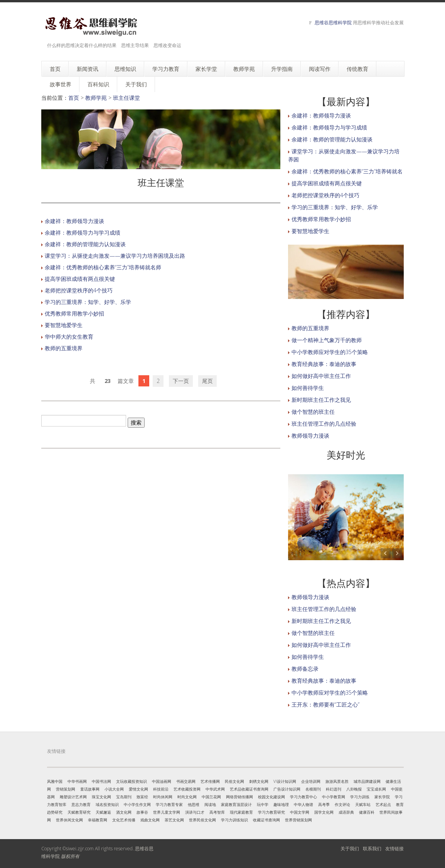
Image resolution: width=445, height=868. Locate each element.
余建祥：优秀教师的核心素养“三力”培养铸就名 (347, 171)
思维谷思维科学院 (333, 23)
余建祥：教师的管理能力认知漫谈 (85, 244)
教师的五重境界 (64, 348)
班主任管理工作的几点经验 (324, 424)
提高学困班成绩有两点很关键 (80, 279)
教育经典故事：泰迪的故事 (324, 364)
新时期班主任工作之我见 (321, 400)
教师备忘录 (305, 669)
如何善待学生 (308, 388)
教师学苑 (96, 98)
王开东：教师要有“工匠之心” (325, 704)
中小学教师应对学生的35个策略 (330, 352)
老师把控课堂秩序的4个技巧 (79, 290)
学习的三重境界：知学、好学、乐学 (88, 302)
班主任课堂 (126, 98)
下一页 (181, 381)
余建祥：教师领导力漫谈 (74, 221)
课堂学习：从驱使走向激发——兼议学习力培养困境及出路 (115, 256)
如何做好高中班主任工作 (321, 376)
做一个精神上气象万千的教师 (327, 340)
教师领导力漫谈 (310, 436)
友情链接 (394, 849)
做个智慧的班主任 (313, 412)
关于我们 (350, 849)
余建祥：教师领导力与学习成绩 (83, 233)
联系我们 (372, 849)
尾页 (207, 381)
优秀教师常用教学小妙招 (74, 313)
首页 (74, 98)
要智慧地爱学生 (64, 325)
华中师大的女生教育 (69, 337)
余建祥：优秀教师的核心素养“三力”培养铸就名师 (103, 267)
